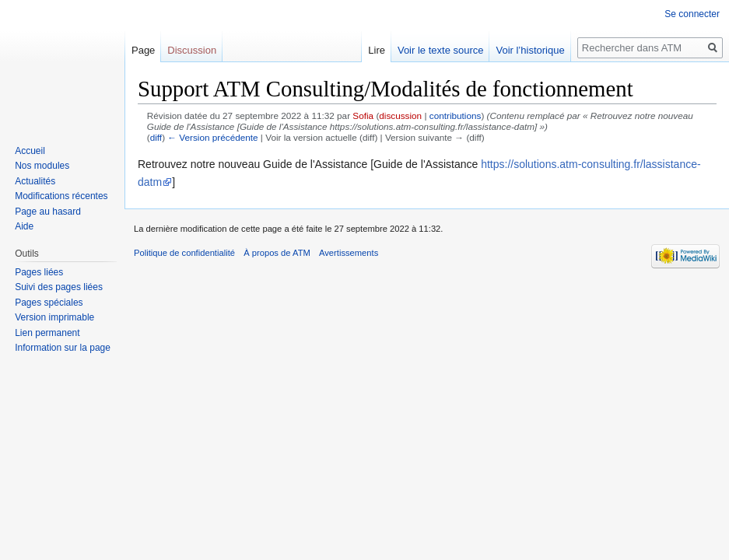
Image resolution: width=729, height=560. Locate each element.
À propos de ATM (277, 253)
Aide (24, 226)
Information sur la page (63, 348)
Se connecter (692, 14)
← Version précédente (212, 137)
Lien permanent (47, 333)
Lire (377, 50)
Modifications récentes (61, 196)
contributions (456, 115)
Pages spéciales (49, 303)
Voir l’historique (530, 50)
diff (156, 137)
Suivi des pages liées (59, 287)
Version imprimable (54, 317)
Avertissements (349, 253)
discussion (400, 115)
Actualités (35, 181)
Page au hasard (48, 212)
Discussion (192, 50)
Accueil (30, 151)
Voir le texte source (441, 50)
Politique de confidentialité (184, 253)
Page (143, 50)
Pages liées (39, 272)
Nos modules (42, 166)
